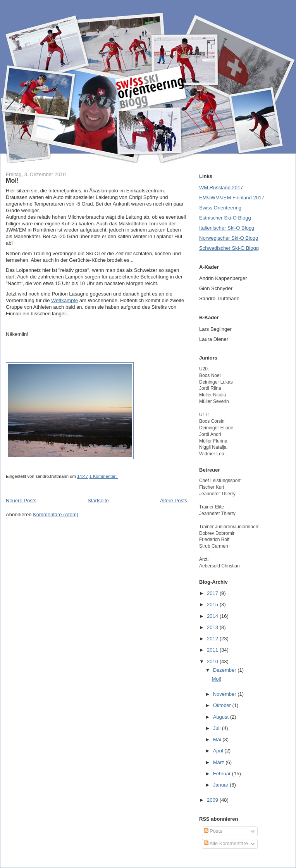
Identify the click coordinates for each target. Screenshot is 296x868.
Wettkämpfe (65, 300)
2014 (213, 616)
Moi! (12, 180)
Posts (213, 831)
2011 (213, 650)
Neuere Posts (21, 501)
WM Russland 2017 (221, 188)
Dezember (225, 670)
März (219, 762)
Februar (223, 774)
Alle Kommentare (226, 843)
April (219, 751)
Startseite (98, 501)
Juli (218, 728)
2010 (213, 661)
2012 (213, 639)
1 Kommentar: (103, 476)
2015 (213, 604)
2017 (213, 593)
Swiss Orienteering (220, 208)
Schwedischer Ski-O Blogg (229, 248)
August (222, 717)
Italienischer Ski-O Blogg (227, 228)
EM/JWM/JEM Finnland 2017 (232, 198)
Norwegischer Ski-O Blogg (229, 238)
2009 (213, 800)
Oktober (223, 705)
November (225, 694)
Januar (221, 785)
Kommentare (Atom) (56, 514)
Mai (218, 739)
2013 (213, 627)
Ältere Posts (174, 501)
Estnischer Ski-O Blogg (225, 218)
